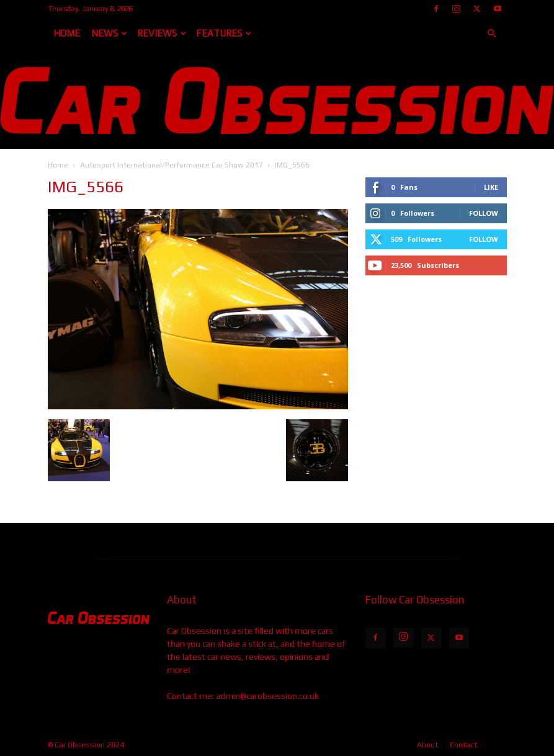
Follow (484, 213)
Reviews (162, 33)
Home (67, 33)
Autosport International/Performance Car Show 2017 (172, 165)
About (427, 745)
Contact (463, 745)
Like (491, 187)
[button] (492, 34)
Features (224, 33)
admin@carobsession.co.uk (267, 696)
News (109, 33)
